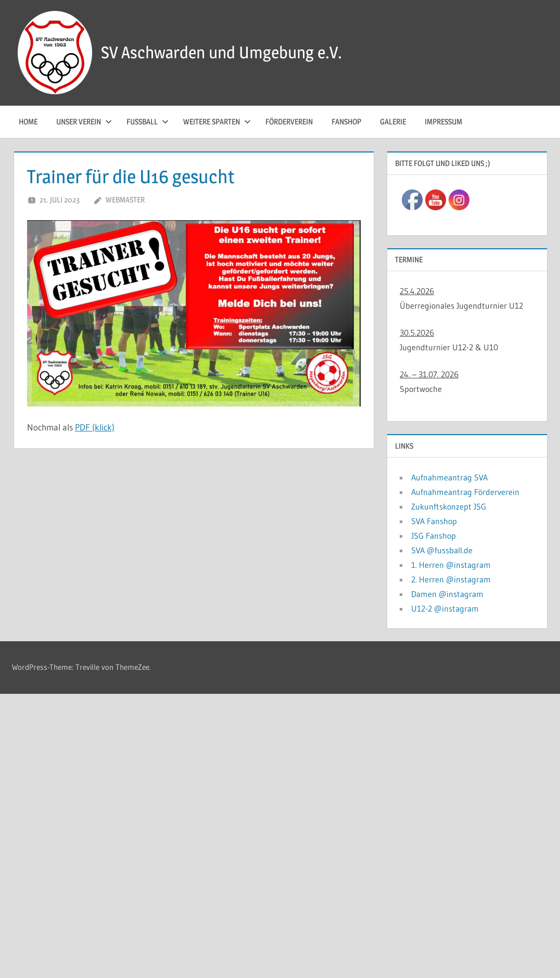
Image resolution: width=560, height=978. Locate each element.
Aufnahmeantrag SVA (449, 477)
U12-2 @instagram (445, 608)
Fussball (148, 122)
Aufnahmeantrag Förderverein (465, 492)
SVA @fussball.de (442, 550)
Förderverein (289, 122)
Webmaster (125, 200)
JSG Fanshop (434, 536)
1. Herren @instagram (451, 565)
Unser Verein (84, 122)
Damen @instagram (447, 594)
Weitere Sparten (217, 122)
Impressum (443, 122)
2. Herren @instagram (451, 579)
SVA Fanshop (434, 521)
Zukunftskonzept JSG (449, 506)
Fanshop (346, 122)
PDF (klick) (95, 427)
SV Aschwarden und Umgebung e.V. (221, 52)
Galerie (393, 122)
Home (28, 122)
